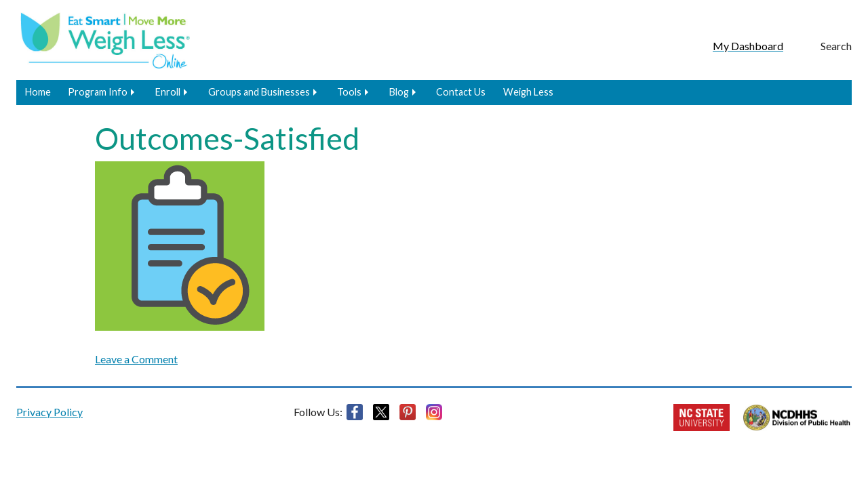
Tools (349, 92)
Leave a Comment (136, 359)
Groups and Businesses (259, 92)
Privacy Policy (50, 412)
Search (836, 46)
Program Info (98, 92)
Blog (399, 92)
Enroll (168, 92)
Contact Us (461, 92)
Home (38, 92)
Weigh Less (528, 92)
